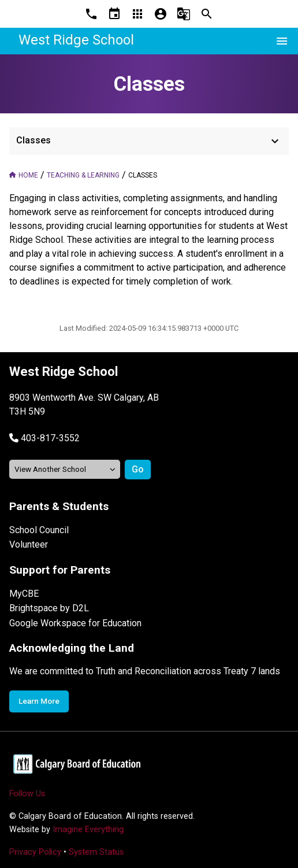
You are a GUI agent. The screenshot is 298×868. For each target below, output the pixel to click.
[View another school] (65, 469)
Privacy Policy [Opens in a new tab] (35, 852)
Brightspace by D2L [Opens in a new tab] (49, 608)
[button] (44, 438)
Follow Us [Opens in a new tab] (27, 794)
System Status (96, 852)
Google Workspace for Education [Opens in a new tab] (75, 623)
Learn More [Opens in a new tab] (39, 701)
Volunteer (29, 544)
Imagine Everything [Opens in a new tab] (88, 830)
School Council (39, 530)
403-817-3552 (50, 438)
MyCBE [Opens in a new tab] (24, 594)
